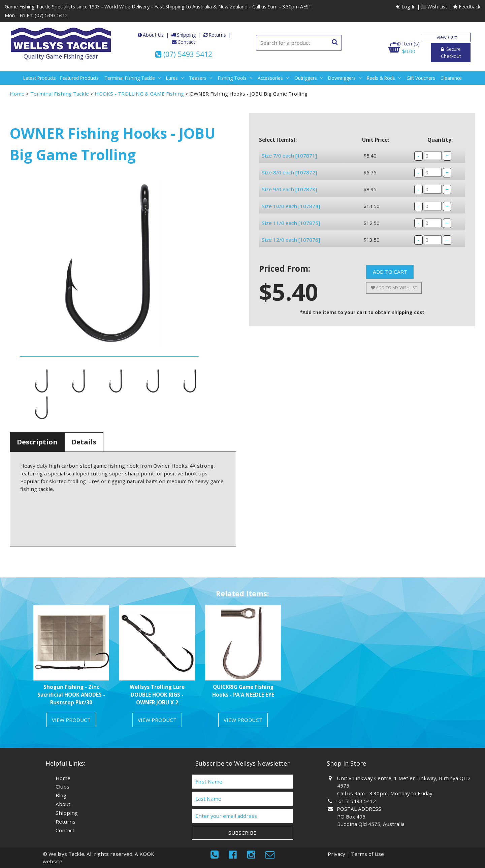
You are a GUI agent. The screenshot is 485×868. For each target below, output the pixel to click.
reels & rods (381, 78)
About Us (153, 35)
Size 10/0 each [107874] (291, 227)
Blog (61, 795)
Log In (406, 7)
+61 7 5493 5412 (357, 801)
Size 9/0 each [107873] (289, 203)
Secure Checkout (447, 50)
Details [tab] (84, 442)
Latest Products (40, 78)
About (63, 804)
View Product (71, 720)
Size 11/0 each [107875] (291, 251)
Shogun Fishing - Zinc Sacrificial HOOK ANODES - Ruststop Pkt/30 (71, 695)
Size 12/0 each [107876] (291, 275)
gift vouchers (421, 78)
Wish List (434, 7)
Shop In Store (346, 763)
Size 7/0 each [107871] (289, 156)
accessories (270, 78)
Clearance (451, 78)
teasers (198, 78)
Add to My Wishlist (394, 330)
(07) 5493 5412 (51, 15)
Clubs (62, 787)
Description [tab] (37, 442)
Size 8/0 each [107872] (289, 179)
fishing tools (232, 78)
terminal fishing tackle (130, 78)
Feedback (467, 7)
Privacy (336, 854)
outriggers (306, 78)
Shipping (186, 35)
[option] (71, 669)
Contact (186, 42)
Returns (217, 35)
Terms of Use (367, 854)
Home (17, 94)
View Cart (447, 37)
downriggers (342, 78)
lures (172, 78)
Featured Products (79, 78)
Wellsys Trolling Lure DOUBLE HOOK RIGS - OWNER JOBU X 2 (157, 695)
